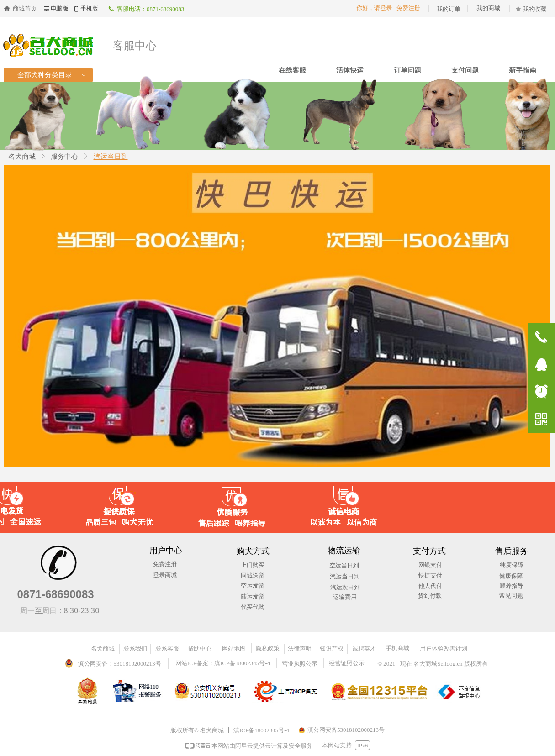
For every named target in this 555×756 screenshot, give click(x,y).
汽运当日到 (111, 157)
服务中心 (64, 157)
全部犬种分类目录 (52, 75)
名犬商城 (22, 157)
